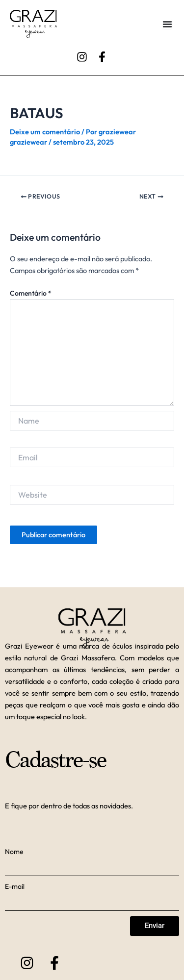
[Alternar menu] (167, 24)
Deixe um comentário (45, 132)
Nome (14, 852)
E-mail (15, 886)
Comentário (31, 293)
